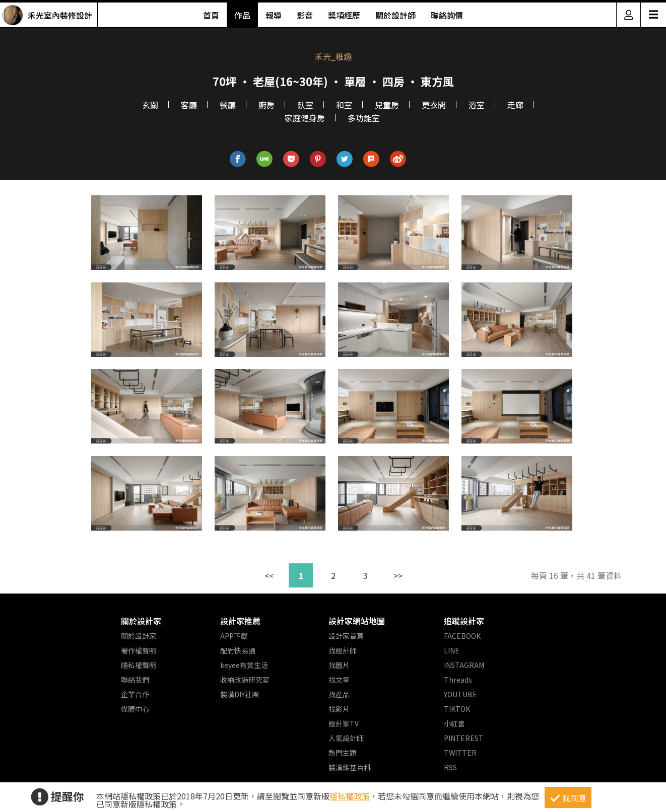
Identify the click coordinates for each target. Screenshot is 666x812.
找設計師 (343, 650)
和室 (344, 105)
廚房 (267, 105)
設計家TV (344, 723)
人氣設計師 (346, 738)
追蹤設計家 (464, 621)
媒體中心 (135, 709)
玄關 (150, 105)
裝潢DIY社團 (240, 694)
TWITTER (460, 753)
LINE (452, 650)
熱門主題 (343, 753)
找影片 (339, 709)
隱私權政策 (350, 796)
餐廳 (228, 105)
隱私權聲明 (139, 665)
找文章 (339, 680)
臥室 (305, 105)
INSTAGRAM (464, 665)
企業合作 (135, 694)
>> (398, 575)
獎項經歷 (344, 15)
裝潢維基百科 (350, 767)
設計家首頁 (346, 636)
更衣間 (434, 105)
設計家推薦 (240, 621)
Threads (458, 680)
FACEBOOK (462, 636)
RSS (450, 767)
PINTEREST (464, 738)
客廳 (189, 105)
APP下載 (234, 636)
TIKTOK (457, 709)
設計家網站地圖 (357, 621)
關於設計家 (141, 621)
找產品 (339, 694)
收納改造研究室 (245, 680)
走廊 (515, 105)
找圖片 (339, 665)
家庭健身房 (305, 118)
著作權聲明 (139, 650)
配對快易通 (238, 650)
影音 (305, 15)
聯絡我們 (135, 680)
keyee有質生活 (244, 665)
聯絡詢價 (447, 15)
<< (269, 575)
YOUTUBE (460, 694)
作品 (242, 15)
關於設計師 (395, 15)
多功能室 (364, 118)
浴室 (477, 105)
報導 (274, 15)
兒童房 (387, 105)
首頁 (211, 15)
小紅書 (454, 723)
